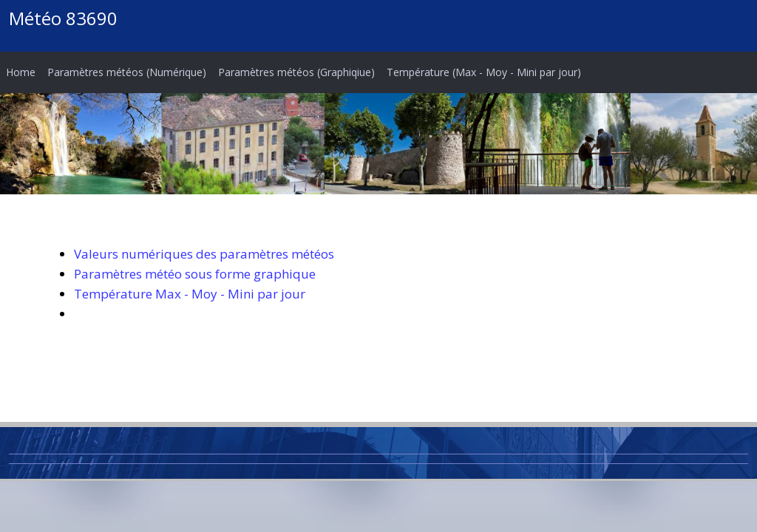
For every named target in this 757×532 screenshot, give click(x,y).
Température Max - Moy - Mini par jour (190, 294)
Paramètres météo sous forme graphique (195, 274)
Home (21, 72)
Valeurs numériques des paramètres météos (204, 254)
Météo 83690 (63, 18)
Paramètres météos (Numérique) (127, 72)
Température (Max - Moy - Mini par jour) (484, 72)
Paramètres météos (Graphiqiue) (296, 72)
